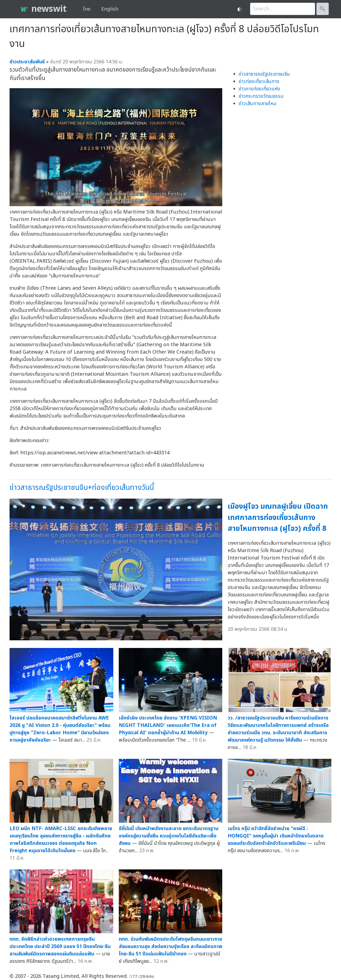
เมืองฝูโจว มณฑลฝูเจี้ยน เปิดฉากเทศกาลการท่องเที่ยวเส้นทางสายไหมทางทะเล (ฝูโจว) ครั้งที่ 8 (278, 517)
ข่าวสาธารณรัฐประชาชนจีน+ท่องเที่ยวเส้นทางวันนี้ (82, 488)
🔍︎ (323, 9)
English (110, 9)
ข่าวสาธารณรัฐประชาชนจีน (264, 74)
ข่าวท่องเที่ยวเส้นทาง (259, 82)
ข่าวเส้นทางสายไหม (257, 104)
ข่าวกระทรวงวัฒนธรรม (261, 96)
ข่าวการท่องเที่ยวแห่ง (259, 89)
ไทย (87, 9)
